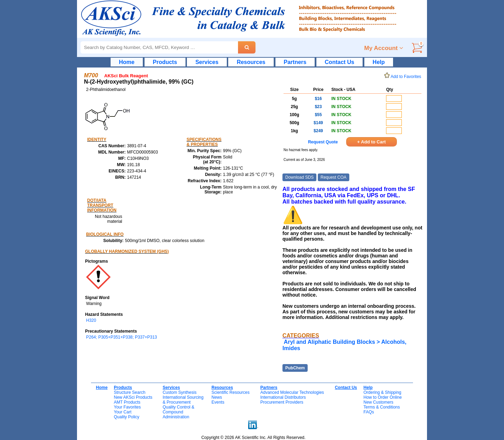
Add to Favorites (404, 77)
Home (127, 62)
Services (207, 62)
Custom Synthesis (180, 392)
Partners (295, 62)
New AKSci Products (133, 397)
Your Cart (122, 412)
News (217, 397)
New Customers (378, 402)
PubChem (295, 368)
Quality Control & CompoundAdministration (179, 412)
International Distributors (283, 397)
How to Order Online (382, 397)
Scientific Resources (230, 392)
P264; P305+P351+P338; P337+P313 (122, 337)
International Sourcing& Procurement (183, 400)
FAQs (369, 412)
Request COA (334, 177)
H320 (91, 320)
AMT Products (127, 402)
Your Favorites (127, 407)
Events (218, 402)
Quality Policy (127, 417)
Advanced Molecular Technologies (292, 392)
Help (379, 62)
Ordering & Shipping (382, 392)
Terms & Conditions (381, 407)
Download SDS (299, 177)
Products (165, 62)
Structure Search (129, 392)
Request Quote (323, 142)
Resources (251, 62)
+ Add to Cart (372, 142)
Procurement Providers (282, 402)
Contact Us (339, 62)
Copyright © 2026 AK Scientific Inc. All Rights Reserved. (253, 438)
